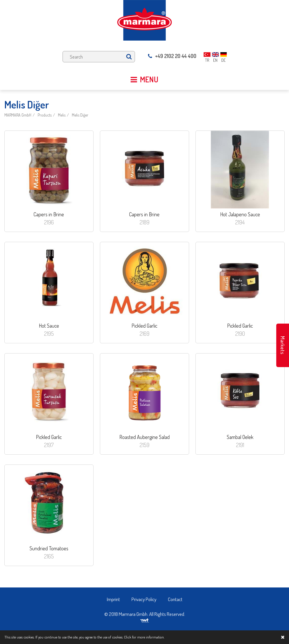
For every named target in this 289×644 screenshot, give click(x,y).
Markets (283, 345)
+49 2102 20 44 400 (172, 56)
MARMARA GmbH (18, 115)
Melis (62, 115)
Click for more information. (144, 637)
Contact (175, 599)
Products (45, 115)
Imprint (113, 599)
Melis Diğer (80, 115)
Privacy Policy (144, 599)
